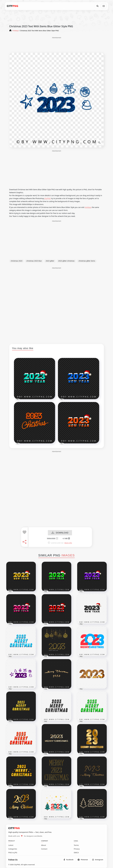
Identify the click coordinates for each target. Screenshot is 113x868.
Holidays (88, 207)
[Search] (98, 6)
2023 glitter (50, 261)
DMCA (76, 853)
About (43, 845)
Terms (76, 845)
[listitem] (69, 860)
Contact (44, 849)
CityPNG (47, 198)
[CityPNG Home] (13, 6)
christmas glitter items (87, 261)
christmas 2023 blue (34, 261)
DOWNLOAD (60, 533)
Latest (11, 845)
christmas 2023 (17, 261)
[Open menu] (104, 6)
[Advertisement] (56, 45)
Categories (13, 849)
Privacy (77, 849)
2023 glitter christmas (66, 261)
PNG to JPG (13, 853)
